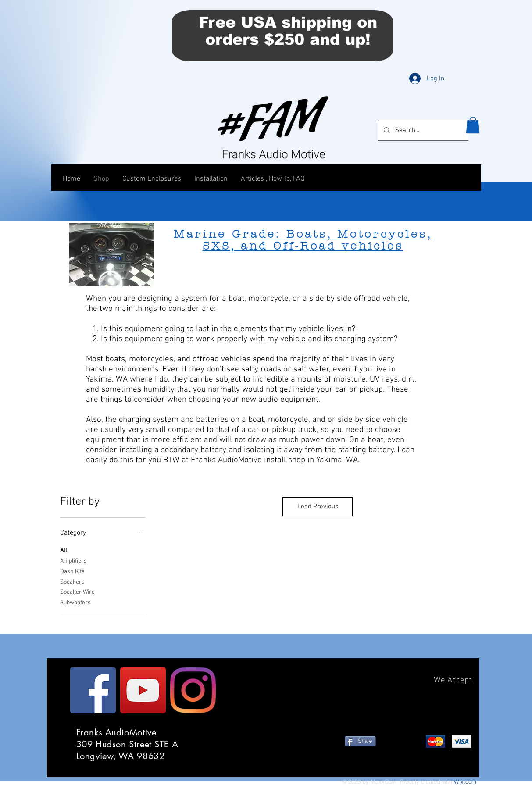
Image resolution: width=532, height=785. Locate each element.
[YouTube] (143, 690)
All (64, 550)
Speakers (72, 582)
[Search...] (422, 130)
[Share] (360, 741)
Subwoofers (75, 602)
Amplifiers (73, 560)
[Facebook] (93, 690)
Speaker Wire (77, 592)
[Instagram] (193, 690)
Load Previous (318, 507)
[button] (473, 125)
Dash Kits (72, 571)
